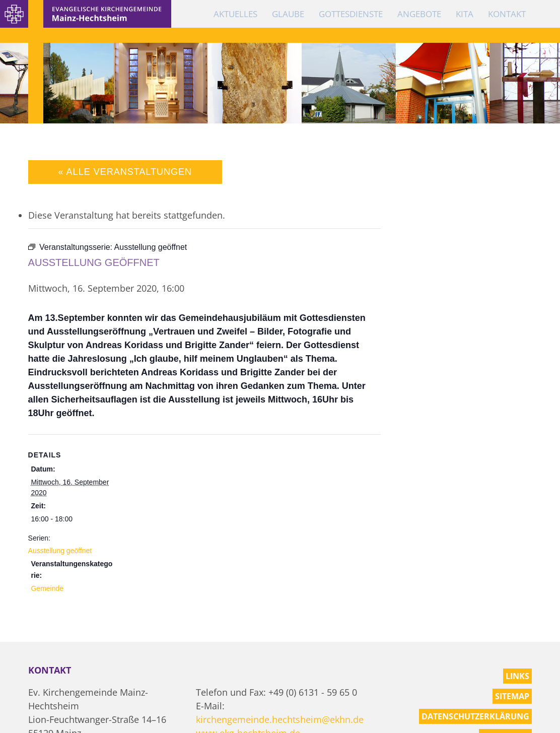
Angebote (419, 14)
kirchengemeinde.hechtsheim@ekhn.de (280, 719)
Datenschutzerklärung (475, 716)
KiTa (465, 14)
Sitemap (512, 696)
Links (517, 676)
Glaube (288, 14)
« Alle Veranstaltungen (125, 172)
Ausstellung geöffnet (60, 551)
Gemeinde (47, 588)
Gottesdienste (351, 14)
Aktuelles (235, 14)
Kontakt (507, 14)
